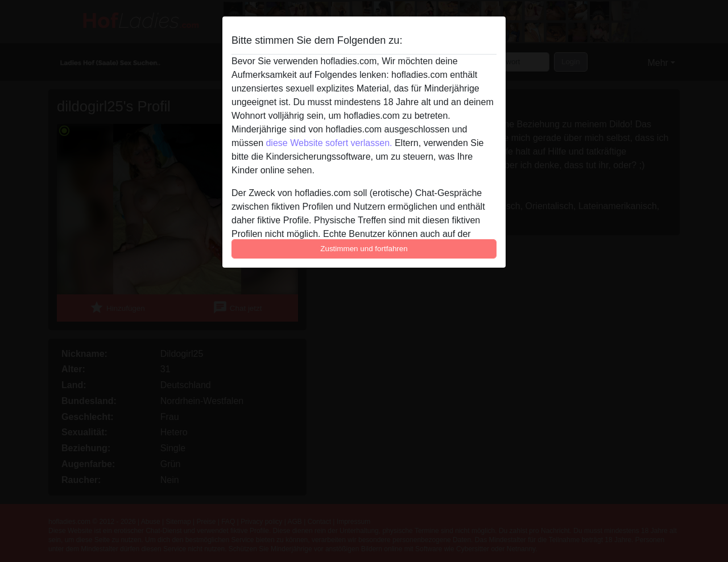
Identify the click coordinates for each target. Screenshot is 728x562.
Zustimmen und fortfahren (364, 249)
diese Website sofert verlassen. (329, 143)
